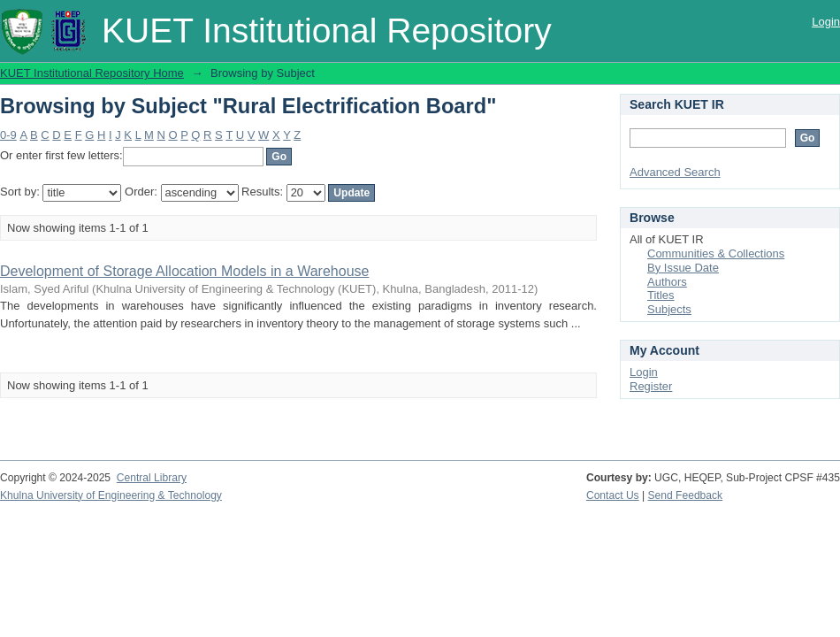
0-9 (8, 135)
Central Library (152, 478)
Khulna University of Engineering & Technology (111, 495)
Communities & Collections (716, 253)
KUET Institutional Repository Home (92, 73)
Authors (667, 282)
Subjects (669, 309)
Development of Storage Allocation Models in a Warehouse (184, 271)
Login (826, 22)
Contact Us (613, 495)
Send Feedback (686, 495)
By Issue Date (683, 268)
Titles (661, 295)
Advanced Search (675, 172)
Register (651, 386)
